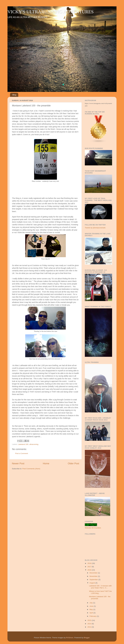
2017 (90, 567)
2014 (90, 624)
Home (46, 463)
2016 (90, 570)
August (92, 583)
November (94, 576)
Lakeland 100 (23, 444)
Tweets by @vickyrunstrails (95, 228)
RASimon (70, 638)
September (94, 580)
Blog (14, 95)
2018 (90, 563)
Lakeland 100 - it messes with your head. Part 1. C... (100, 587)
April (91, 613)
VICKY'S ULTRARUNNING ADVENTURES (51, 12)
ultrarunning (34, 444)
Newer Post (18, 463)
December (94, 573)
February (93, 616)
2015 (90, 620)
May (91, 609)
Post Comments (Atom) (31, 469)
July (91, 603)
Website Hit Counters (93, 528)
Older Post (73, 463)
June (92, 606)
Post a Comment (22, 453)
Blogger (87, 638)
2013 (90, 627)
